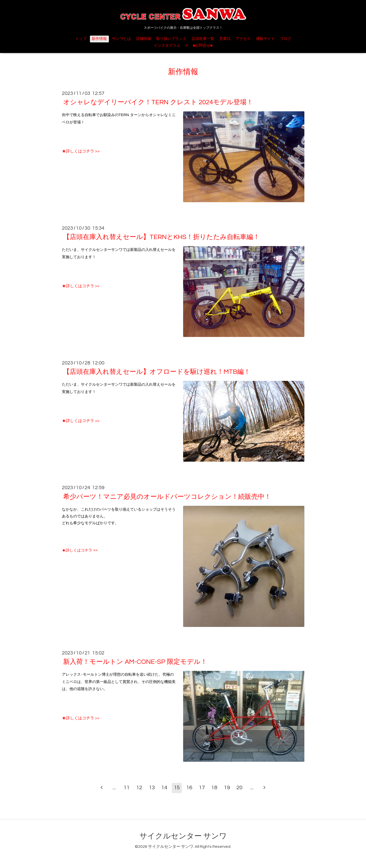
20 (239, 788)
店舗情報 (143, 39)
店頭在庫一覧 (203, 39)
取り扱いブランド (171, 39)
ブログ (286, 39)
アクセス (243, 39)
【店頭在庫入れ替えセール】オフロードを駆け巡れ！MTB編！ (157, 372)
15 (177, 788)
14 (164, 788)
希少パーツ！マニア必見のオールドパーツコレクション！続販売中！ (167, 496)
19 (227, 788)
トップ (81, 39)
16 (189, 788)
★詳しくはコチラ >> (81, 151)
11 (127, 788)
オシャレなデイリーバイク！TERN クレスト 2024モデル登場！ (158, 102)
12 (139, 788)
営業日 (225, 39)
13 (152, 788)
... (114, 788)
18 (214, 788)
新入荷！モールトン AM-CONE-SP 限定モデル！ (135, 662)
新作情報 (99, 39)
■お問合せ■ (203, 46)
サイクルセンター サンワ (183, 836)
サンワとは (121, 39)
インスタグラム (167, 46)
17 (202, 788)
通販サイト (265, 39)
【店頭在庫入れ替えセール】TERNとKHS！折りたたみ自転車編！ (161, 237)
